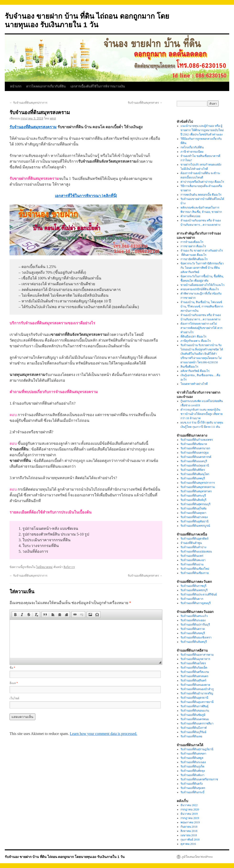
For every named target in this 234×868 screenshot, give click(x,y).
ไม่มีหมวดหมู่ (44, 567)
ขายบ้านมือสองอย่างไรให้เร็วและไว (202, 285)
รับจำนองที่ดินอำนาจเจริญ (197, 693)
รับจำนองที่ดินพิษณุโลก (195, 474)
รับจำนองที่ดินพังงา (192, 775)
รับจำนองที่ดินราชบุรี (193, 586)
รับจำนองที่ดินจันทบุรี (194, 642)
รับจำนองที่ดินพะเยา (193, 560)
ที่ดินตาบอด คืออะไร (193, 255)
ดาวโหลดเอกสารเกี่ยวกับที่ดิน (46, 86)
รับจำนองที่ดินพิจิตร (193, 470)
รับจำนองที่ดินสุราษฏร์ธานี (197, 749)
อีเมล (14, 683)
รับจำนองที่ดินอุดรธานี (194, 698)
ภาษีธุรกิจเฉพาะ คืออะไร (196, 341)
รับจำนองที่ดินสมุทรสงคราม (33, 127)
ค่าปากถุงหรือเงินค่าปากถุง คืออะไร (202, 182)
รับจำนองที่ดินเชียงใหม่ (195, 569)
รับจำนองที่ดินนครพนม (195, 719)
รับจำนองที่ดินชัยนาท (194, 444)
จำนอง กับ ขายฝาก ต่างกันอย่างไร (202, 251)
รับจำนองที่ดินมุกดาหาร (195, 659)
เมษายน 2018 (189, 835)
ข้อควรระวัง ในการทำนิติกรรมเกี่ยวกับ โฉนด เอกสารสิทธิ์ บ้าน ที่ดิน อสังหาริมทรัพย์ (202, 268)
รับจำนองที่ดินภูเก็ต (192, 766)
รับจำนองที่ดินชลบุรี (193, 633)
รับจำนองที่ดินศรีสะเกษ (195, 672)
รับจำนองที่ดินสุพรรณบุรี (195, 504)
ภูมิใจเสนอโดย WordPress (197, 857)
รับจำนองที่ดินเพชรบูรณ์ (195, 526)
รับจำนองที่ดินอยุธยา (193, 513)
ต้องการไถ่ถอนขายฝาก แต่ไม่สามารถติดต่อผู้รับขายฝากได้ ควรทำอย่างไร (201, 328)
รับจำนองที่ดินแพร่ (192, 556)
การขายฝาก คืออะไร (194, 246)
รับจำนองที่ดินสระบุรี (193, 496)
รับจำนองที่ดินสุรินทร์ (193, 680)
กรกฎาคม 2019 (190, 818)
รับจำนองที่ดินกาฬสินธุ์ (194, 706)
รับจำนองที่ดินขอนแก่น (195, 711)
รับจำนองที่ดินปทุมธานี (195, 466)
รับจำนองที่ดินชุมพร (193, 788)
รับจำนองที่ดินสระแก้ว (194, 616)
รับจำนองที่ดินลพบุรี (193, 478)
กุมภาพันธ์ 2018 (190, 840)
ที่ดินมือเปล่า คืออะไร (193, 337)
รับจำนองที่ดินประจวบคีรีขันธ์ (199, 595)
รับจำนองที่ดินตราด (193, 629)
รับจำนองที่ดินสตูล (192, 758)
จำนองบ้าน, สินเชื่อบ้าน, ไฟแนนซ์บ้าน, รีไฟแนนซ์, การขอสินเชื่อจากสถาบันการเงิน (202, 306)
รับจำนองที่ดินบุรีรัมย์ (193, 732)
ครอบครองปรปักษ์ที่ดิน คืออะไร (200, 289)
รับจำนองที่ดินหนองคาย (195, 685)
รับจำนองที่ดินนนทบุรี (194, 461)
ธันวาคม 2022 (189, 805)
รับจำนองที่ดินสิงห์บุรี (193, 500)
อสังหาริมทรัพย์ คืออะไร (195, 371)
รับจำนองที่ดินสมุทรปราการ (28, 103)
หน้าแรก (16, 86)
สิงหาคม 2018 (189, 831)
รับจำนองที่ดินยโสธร (193, 663)
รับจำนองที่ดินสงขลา (193, 754)
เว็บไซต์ (14, 698)
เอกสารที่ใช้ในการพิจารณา (78, 196)
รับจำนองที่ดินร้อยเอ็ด (194, 668)
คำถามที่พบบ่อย (190, 216)
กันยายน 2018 (189, 827)
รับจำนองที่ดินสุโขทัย (194, 509)
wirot (53, 118)
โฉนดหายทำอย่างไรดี (194, 384)
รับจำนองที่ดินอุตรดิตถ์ (194, 539)
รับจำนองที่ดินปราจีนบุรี (195, 625)
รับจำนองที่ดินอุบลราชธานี (197, 702)
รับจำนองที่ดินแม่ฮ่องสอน (196, 552)
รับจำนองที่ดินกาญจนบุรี (196, 603)
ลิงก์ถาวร (69, 567)
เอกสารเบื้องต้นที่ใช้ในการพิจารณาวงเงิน (98, 86)
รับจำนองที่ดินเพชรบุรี (194, 590)
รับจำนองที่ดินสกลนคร (194, 676)
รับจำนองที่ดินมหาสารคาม (197, 655)
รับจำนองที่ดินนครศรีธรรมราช (199, 779)
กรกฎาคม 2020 (190, 809)
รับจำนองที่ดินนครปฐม (195, 453)
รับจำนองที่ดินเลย (191, 736)
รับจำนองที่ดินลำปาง (193, 547)
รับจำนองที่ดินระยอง (193, 620)
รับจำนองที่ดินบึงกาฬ (194, 728)
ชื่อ (12, 668)
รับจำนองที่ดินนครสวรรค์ (196, 457)
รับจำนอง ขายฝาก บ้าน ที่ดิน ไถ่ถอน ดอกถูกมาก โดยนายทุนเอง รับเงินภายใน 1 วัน (65, 857)
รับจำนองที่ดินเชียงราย (195, 573)
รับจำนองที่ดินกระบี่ (192, 792)
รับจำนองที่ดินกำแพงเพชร (197, 440)
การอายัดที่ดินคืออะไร (194, 259)
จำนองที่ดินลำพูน (191, 543)
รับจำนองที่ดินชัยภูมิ (193, 715)
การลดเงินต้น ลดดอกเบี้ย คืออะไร (201, 195)
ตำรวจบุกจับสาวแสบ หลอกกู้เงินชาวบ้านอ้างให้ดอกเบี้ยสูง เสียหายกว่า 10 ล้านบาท (202, 414)
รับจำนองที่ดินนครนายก (195, 448)
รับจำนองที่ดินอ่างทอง (194, 517)
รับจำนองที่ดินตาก (192, 599)
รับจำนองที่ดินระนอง (193, 762)
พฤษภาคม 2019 (190, 822)
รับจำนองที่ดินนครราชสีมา (197, 723)
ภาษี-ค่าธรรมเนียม (192, 152)
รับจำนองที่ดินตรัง (192, 784)
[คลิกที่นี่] (109, 196)
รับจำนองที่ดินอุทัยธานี (194, 521)
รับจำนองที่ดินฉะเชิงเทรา (196, 638)
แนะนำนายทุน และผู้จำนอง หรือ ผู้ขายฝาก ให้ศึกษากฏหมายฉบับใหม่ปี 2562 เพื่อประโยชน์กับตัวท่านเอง (202, 130)
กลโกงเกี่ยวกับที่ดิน (192, 147)
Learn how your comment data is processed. (103, 734)
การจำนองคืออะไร (192, 242)
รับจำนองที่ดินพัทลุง (193, 771)
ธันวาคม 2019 (189, 814)
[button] (15, 615)
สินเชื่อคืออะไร (189, 367)
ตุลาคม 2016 (188, 844)
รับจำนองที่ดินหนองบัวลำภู (197, 689)
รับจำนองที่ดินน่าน (192, 564)
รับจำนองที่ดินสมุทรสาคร (145, 103)
